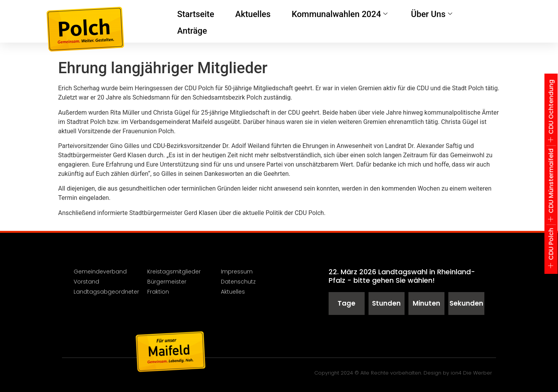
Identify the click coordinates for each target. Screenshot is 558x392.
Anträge (463, 21)
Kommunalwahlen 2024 (325, 21)
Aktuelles (247, 21)
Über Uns (407, 21)
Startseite (194, 21)
